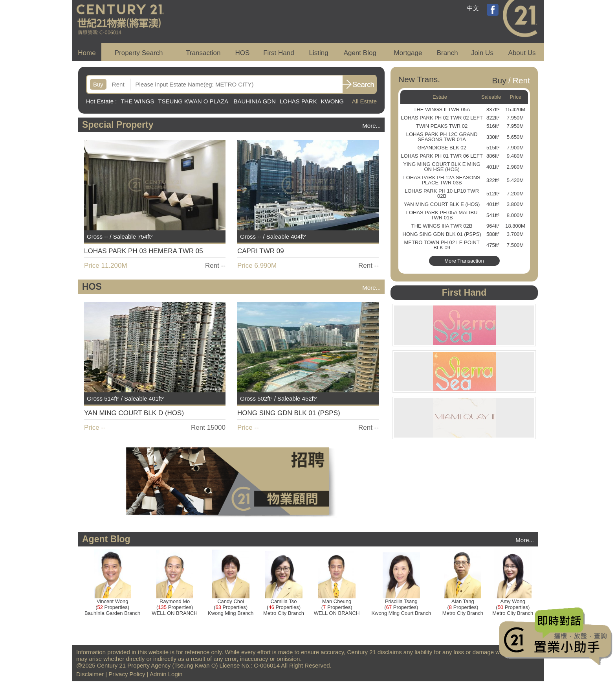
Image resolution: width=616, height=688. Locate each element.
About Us (522, 53)
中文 (473, 8)
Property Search (139, 53)
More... (371, 126)
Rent (118, 84)
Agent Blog (360, 53)
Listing (318, 53)
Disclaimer (90, 674)
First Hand (279, 53)
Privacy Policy (127, 674)
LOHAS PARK (298, 101)
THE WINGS (137, 101)
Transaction (203, 53)
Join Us (482, 53)
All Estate (364, 101)
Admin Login (166, 674)
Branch (447, 53)
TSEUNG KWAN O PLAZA (194, 101)
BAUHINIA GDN (255, 101)
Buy (98, 84)
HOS (243, 53)
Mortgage (408, 53)
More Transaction (464, 261)
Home (87, 53)
